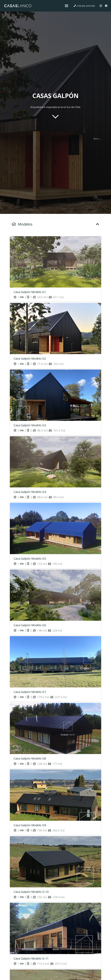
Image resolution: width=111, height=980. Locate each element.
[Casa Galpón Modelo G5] (55, 536)
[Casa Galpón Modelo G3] (55, 402)
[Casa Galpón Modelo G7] (55, 669)
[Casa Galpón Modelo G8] (55, 736)
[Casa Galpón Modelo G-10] (55, 869)
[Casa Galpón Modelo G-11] (55, 935)
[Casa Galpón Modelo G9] (55, 802)
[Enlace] (18, 6)
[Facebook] (106, 6)
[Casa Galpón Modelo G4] (55, 469)
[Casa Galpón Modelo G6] (55, 602)
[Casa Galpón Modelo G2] (55, 336)
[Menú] (67, 6)
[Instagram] (101, 6)
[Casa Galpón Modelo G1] (55, 269)
